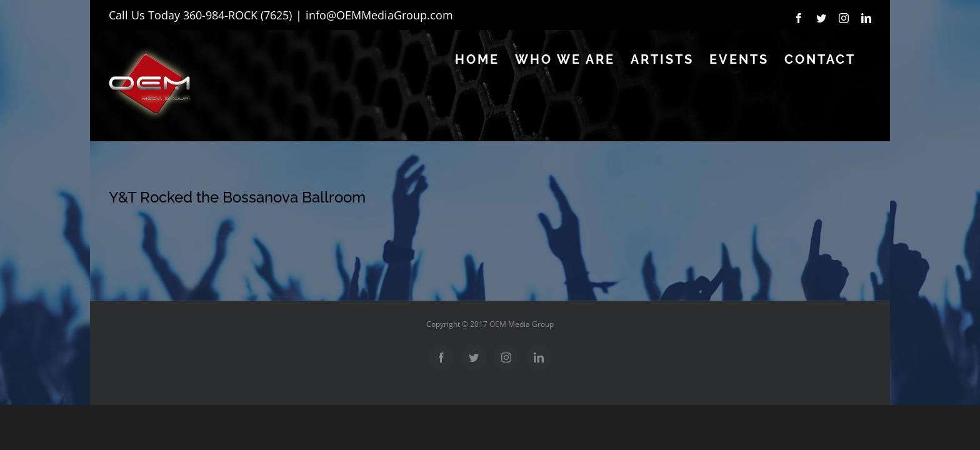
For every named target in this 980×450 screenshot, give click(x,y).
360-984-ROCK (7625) (237, 15)
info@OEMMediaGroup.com (379, 15)
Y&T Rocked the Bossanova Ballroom (237, 197)
